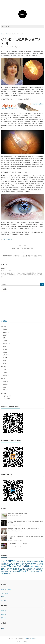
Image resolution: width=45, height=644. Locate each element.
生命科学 (5, 344)
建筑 (4, 335)
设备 (2, 393)
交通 (4, 329)
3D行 (2, 628)
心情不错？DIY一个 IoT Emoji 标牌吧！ (18, 544)
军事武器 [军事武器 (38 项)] (36, 561)
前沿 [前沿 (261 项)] (16, 564)
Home (3, 34)
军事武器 (5, 332)
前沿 (6, 34)
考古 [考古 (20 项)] (2, 571)
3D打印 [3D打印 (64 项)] (4, 561)
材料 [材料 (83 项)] (33, 566)
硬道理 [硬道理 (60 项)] (29, 569)
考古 (4, 349)
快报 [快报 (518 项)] (9, 566)
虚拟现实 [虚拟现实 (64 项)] (16, 571)
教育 (4, 338)
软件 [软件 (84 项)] (32, 571)
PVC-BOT (3, 600)
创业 (4, 381)
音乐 (4, 361)
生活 (4, 346)
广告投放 (3, 618)
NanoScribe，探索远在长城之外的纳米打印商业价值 (22, 256)
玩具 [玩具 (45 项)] (11, 569)
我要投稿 (3, 614)
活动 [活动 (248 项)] (3, 569)
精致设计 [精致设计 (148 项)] (39, 569)
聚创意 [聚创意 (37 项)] (5, 571)
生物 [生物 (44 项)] (25, 569)
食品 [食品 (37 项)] (10, 574)
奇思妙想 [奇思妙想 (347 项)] (32, 564)
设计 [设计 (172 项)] (28, 571)
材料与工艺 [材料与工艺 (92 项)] (39, 566)
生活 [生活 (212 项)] (22, 569)
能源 (4, 352)
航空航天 (5, 355)
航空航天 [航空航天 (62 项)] (10, 571)
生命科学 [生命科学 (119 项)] (16, 569)
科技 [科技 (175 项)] (33, 569)
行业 (2, 379)
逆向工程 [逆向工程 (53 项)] (37, 571)
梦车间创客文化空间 (6, 590)
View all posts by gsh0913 (7, 270)
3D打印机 (5, 396)
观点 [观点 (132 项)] (21, 571)
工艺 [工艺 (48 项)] (41, 564)
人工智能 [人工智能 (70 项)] (27, 561)
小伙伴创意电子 (5, 593)
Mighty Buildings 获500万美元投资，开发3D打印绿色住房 (23, 529)
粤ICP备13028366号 (31, 639)
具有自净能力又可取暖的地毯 (22, 248)
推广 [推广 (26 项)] (13, 567)
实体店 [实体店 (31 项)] (38, 564)
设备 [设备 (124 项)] (25, 571)
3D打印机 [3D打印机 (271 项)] (11, 561)
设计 (4, 358)
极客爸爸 (3, 597)
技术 (2, 367)
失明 (7, 239)
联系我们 (3, 611)
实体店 (5, 384)
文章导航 (4, 321)
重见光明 (10, 239)
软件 (4, 372)
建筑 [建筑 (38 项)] (5, 566)
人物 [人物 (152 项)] (32, 561)
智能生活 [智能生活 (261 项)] (21, 566)
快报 (4, 390)
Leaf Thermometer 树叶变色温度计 (18, 514)
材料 (4, 370)
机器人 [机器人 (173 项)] (28, 566)
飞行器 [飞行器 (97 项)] (6, 574)
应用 (2, 327)
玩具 (4, 341)
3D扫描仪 (5, 399)
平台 (4, 387)
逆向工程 (5, 375)
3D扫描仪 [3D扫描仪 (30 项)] (18, 561)
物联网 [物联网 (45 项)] (8, 569)
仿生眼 (4, 239)
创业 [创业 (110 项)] (40, 561)
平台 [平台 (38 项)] (2, 566)
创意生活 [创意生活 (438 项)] (8, 563)
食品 (4, 363)
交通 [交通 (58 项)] (22, 561)
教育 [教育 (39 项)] (15, 566)
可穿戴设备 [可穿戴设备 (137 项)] (22, 564)
